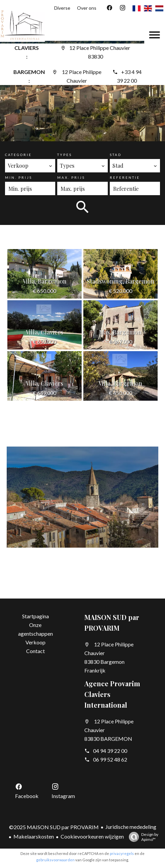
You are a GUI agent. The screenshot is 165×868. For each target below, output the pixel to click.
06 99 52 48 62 (110, 759)
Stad (116, 155)
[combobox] (30, 166)
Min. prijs (19, 177)
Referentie (125, 177)
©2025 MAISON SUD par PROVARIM (54, 827)
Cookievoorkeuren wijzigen (92, 836)
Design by (142, 837)
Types (65, 155)
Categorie (18, 155)
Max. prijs (71, 177)
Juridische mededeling (131, 827)
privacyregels (122, 853)
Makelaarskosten (34, 836)
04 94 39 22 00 (110, 751)
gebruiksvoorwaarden (55, 860)
